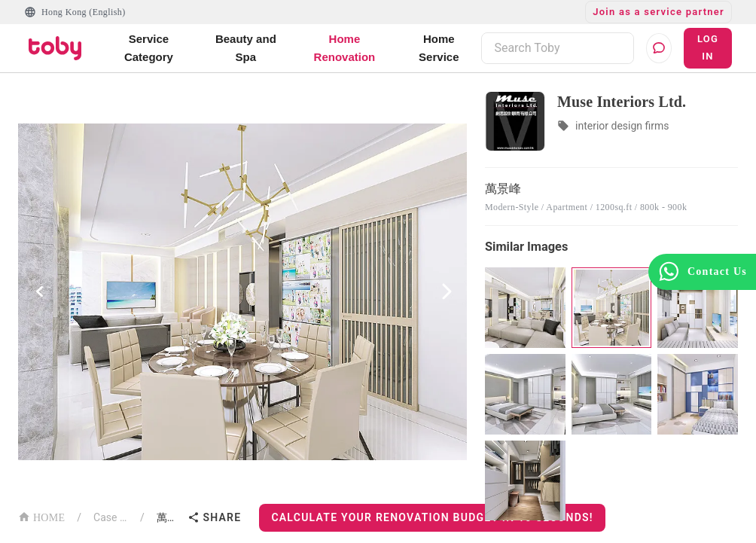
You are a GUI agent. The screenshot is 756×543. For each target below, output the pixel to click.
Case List (111, 517)
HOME (41, 516)
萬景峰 (169, 517)
